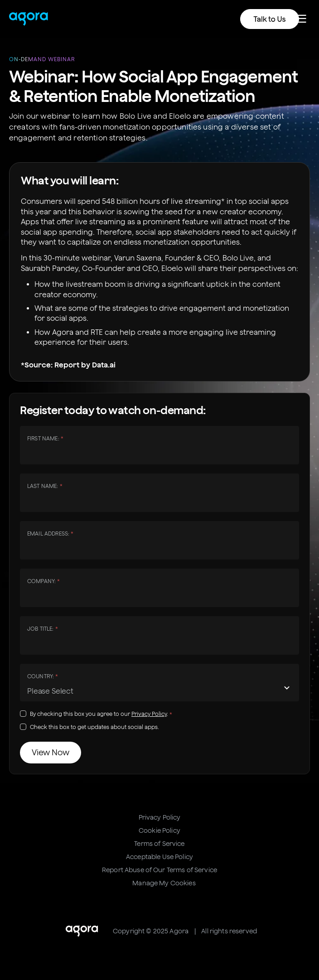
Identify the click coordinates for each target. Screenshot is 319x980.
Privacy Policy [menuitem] (160, 817)
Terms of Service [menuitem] (159, 844)
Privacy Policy (149, 714)
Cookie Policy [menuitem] (159, 830)
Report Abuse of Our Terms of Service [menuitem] (159, 870)
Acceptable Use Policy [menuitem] (159, 857)
